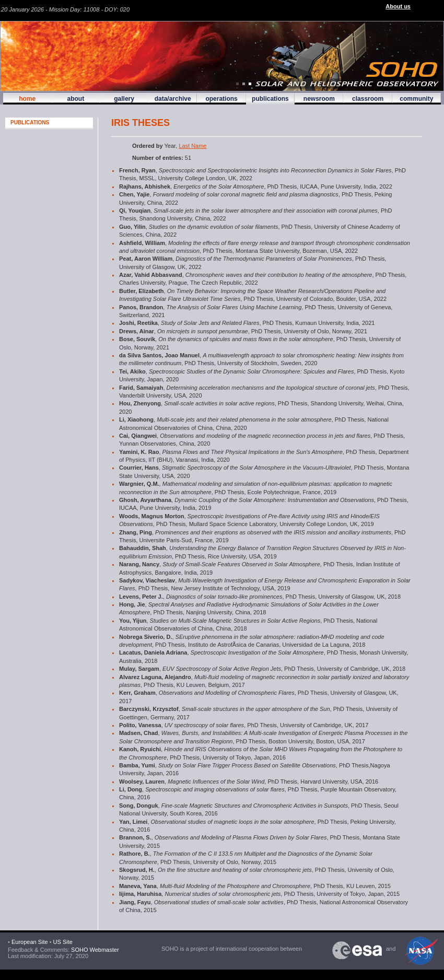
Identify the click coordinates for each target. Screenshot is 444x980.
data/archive (173, 99)
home (27, 99)
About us (398, 6)
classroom (368, 99)
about (75, 99)
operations (221, 99)
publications (270, 99)
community (416, 99)
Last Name (192, 146)
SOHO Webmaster (94, 950)
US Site (63, 942)
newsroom (319, 99)
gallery (124, 99)
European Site (30, 942)
